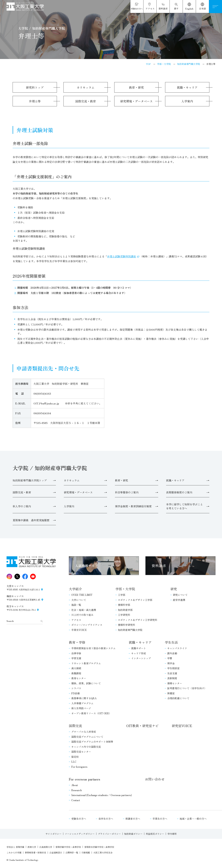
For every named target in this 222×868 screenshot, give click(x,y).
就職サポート (139, 648)
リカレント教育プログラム (86, 663)
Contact (76, 800)
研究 (174, 589)
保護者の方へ (133, 819)
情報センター (175, 683)
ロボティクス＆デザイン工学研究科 (138, 620)
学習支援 (76, 658)
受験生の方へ (79, 819)
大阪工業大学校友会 (103, 853)
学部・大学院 (125, 589)
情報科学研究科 (126, 625)
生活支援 (172, 673)
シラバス (76, 688)
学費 (170, 658)
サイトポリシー (53, 834)
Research (76, 790)
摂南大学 (32, 847)
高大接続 (76, 668)
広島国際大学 (46, 847)
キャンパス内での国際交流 (86, 747)
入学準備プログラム (82, 703)
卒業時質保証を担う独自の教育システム (93, 648)
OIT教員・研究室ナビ (142, 726)
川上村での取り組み (82, 615)
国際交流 (75, 726)
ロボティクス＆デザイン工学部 (135, 600)
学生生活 (171, 642)
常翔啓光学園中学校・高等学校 (99, 847)
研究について (180, 595)
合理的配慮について (178, 698)
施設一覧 (76, 605)
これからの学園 (14, 853)
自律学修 (76, 653)
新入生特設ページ (81, 708)
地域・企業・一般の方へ (193, 819)
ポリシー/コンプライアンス (87, 625)
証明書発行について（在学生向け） (187, 688)
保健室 (171, 693)
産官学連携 (179, 600)
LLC (74, 762)
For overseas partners (85, 779)
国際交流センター (81, 752)
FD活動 (76, 693)
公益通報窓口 (56, 853)
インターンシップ (141, 658)
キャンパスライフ (177, 648)
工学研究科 (124, 615)
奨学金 (171, 663)
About (75, 785)
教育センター (79, 678)
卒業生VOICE (79, 630)
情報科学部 (124, 605)
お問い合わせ (155, 779)
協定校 (75, 757)
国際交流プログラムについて (87, 737)
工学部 (122, 595)
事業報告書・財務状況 (35, 853)
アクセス (76, 620)
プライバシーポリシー (109, 834)
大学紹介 (75, 589)
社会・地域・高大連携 (84, 610)
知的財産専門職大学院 (130, 630)
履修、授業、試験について (86, 683)
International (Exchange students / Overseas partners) (102, 795)
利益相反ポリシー (155, 834)
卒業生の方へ (160, 819)
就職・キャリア (140, 642)
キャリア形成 (139, 653)
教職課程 (76, 673)
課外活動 (172, 653)
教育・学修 (77, 642)
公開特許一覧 (72, 853)
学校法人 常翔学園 (15, 847)
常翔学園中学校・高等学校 (68, 847)
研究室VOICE (182, 726)
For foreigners (79, 767)
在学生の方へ (106, 819)
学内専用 (172, 834)
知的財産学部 (125, 610)
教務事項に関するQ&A (84, 698)
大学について (79, 600)
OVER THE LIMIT (82, 595)
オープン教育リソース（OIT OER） (91, 713)
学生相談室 (173, 668)
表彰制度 (172, 678)
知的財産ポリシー (133, 834)
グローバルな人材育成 (84, 732)
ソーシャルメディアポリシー (80, 834)
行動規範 (86, 853)
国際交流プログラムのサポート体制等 (92, 742)
